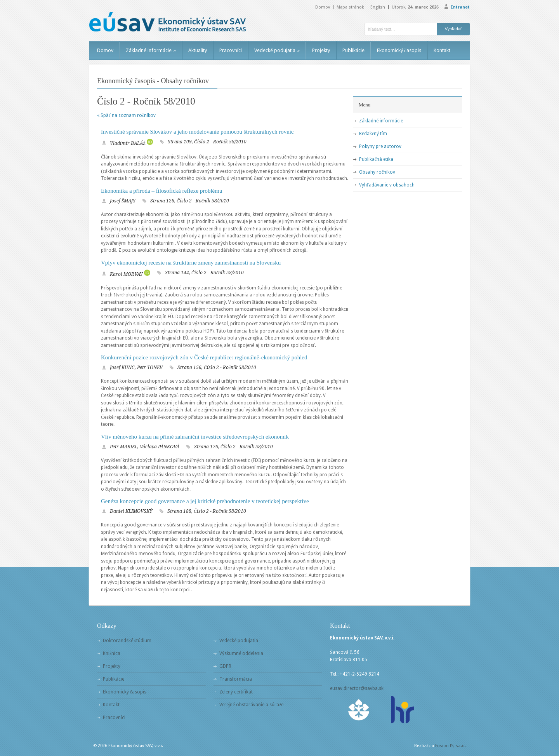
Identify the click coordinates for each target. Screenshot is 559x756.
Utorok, (415, 7)
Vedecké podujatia (277, 50)
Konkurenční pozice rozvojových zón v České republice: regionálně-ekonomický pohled (204, 357)
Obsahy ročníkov (377, 172)
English (378, 7)
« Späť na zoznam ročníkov (126, 115)
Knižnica (112, 653)
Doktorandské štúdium (127, 641)
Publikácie (353, 50)
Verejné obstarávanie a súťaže (251, 705)
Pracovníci (231, 50)
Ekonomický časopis (399, 50)
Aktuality (198, 50)
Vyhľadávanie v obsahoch (387, 185)
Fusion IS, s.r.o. (450, 746)
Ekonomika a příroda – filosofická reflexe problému (161, 191)
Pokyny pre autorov (380, 146)
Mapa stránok (350, 7)
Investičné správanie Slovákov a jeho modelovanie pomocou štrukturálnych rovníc (197, 132)
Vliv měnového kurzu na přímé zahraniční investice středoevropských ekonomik (195, 437)
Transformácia (236, 679)
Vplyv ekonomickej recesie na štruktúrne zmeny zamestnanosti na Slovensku (191, 263)
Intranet (460, 7)
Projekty (321, 50)
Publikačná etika (376, 159)
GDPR (225, 666)
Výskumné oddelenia (241, 653)
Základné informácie (151, 50)
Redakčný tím (373, 134)
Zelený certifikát (236, 692)
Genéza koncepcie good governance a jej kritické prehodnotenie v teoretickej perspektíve (205, 501)
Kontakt (442, 50)
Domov (323, 7)
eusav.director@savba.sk (357, 688)
